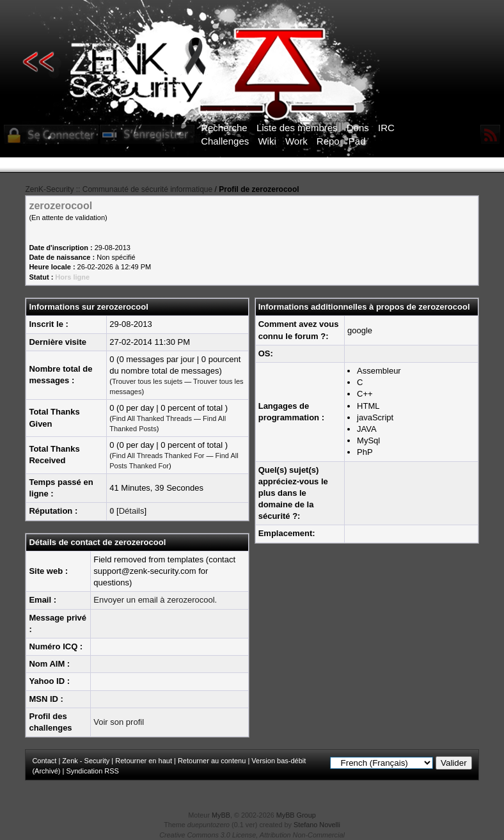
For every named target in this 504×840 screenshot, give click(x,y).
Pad (357, 141)
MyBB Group (296, 815)
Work (296, 141)
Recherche (224, 128)
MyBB (221, 815)
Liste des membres (297, 128)
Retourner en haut (144, 761)
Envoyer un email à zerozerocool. (155, 600)
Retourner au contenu (212, 761)
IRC (386, 128)
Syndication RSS (92, 771)
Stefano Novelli (317, 825)
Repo (328, 141)
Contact (44, 761)
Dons (358, 128)
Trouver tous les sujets (147, 381)
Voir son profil (119, 722)
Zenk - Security (86, 761)
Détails (132, 511)
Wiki (267, 141)
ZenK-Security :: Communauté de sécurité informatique (119, 189)
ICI (473, 165)
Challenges (225, 141)
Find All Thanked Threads (152, 418)
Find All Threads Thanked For (158, 456)
